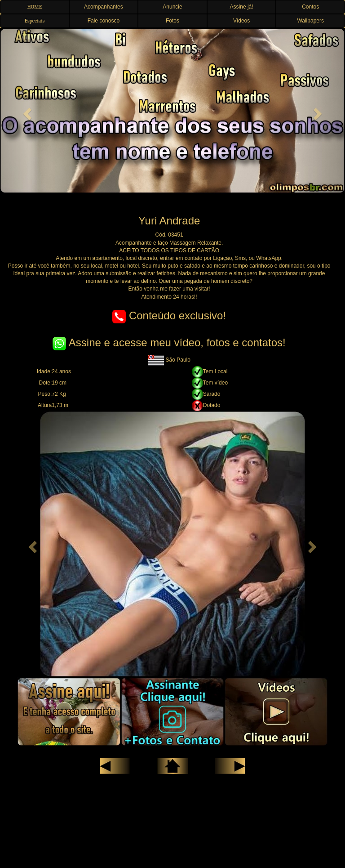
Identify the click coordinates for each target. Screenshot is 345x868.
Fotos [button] (172, 21)
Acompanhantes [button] (104, 7)
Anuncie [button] (172, 7)
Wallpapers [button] (310, 21)
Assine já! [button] (242, 7)
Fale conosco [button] (104, 21)
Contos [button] (310, 7)
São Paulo (169, 360)
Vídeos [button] (241, 21)
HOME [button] (34, 7)
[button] (26, 111)
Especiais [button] (34, 21)
